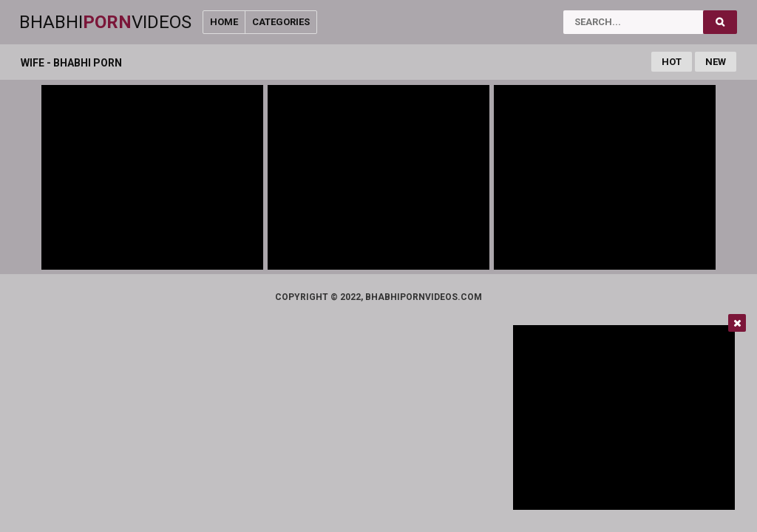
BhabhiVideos (105, 22)
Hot (672, 62)
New (716, 62)
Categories (281, 22)
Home (224, 22)
